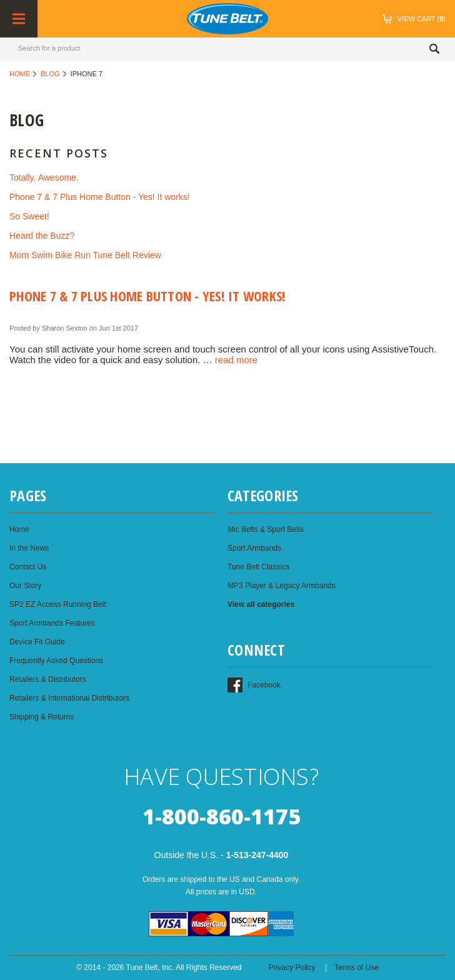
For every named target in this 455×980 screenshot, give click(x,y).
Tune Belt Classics (258, 567)
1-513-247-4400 (257, 855)
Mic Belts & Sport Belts (266, 529)
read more (236, 360)
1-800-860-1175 (222, 816)
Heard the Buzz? (42, 236)
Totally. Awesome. (44, 177)
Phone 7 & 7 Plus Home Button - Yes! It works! (100, 197)
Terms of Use (357, 967)
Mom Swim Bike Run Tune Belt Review (85, 255)
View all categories (261, 604)
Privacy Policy (292, 967)
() (416, 18)
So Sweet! (29, 216)
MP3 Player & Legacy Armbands (282, 586)
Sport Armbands (254, 548)
